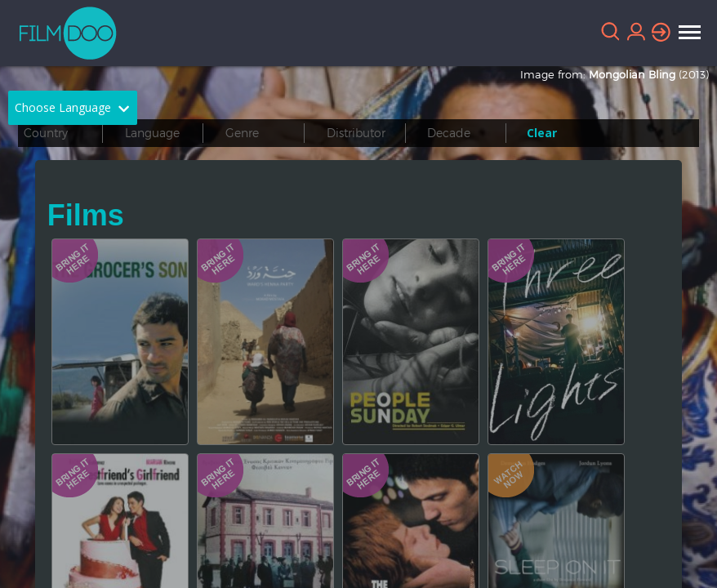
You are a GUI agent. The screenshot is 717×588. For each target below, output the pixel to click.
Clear (542, 133)
